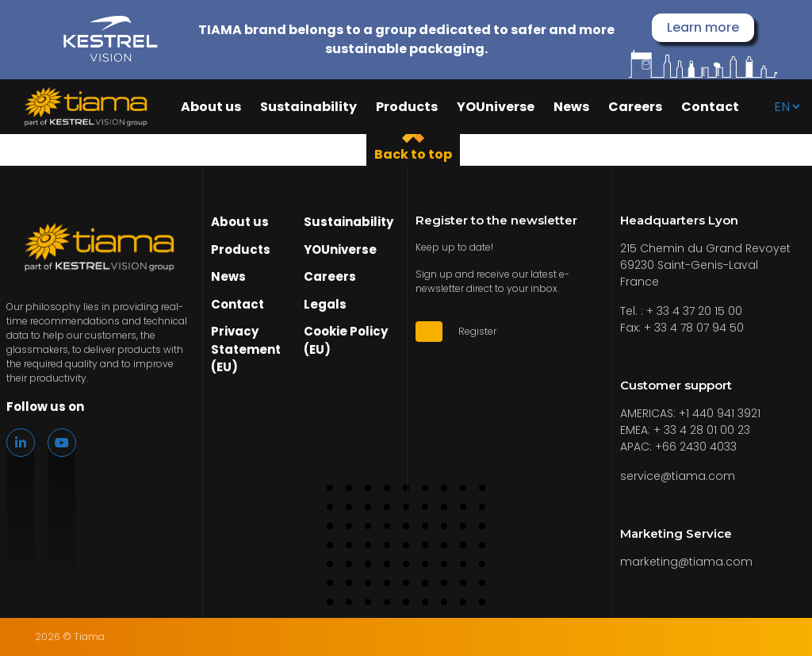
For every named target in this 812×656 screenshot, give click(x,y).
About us (211, 107)
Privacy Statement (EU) (246, 349)
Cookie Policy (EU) (346, 340)
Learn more (703, 27)
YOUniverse (496, 107)
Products (407, 107)
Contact (710, 107)
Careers (635, 107)
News (571, 107)
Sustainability (308, 107)
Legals (325, 304)
